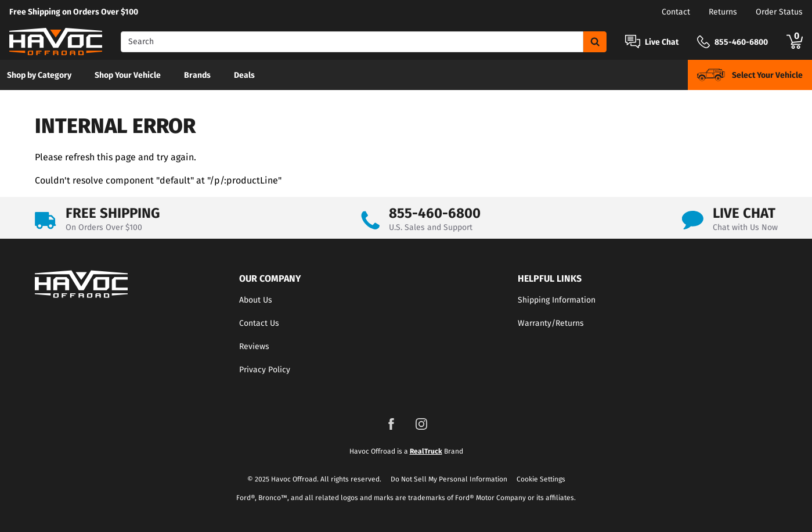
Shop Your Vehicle (128, 75)
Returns (723, 12)
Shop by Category (39, 75)
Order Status (779, 12)
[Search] (352, 42)
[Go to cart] (795, 42)
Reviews (254, 346)
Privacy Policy (265, 370)
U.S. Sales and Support (431, 227)
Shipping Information (557, 300)
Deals (244, 75)
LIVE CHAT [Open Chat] (744, 213)
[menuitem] (39, 75)
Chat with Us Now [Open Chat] (745, 227)
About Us (256, 300)
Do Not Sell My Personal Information (449, 479)
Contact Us (259, 323)
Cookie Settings (541, 479)
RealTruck (426, 451)
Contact (676, 12)
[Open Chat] (633, 42)
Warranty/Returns (551, 323)
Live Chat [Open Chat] (662, 42)
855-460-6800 (435, 213)
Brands (197, 75)
